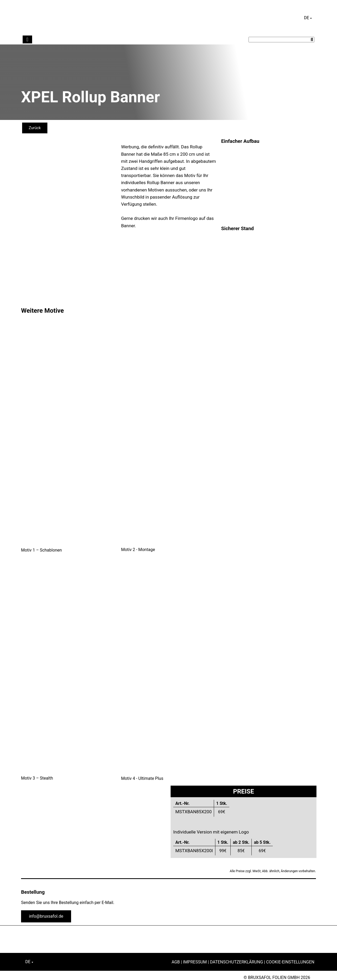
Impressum (195, 962)
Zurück (35, 128)
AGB (176, 962)
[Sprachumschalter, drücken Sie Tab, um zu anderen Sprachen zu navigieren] (308, 18)
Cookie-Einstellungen (290, 962)
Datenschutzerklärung (236, 962)
